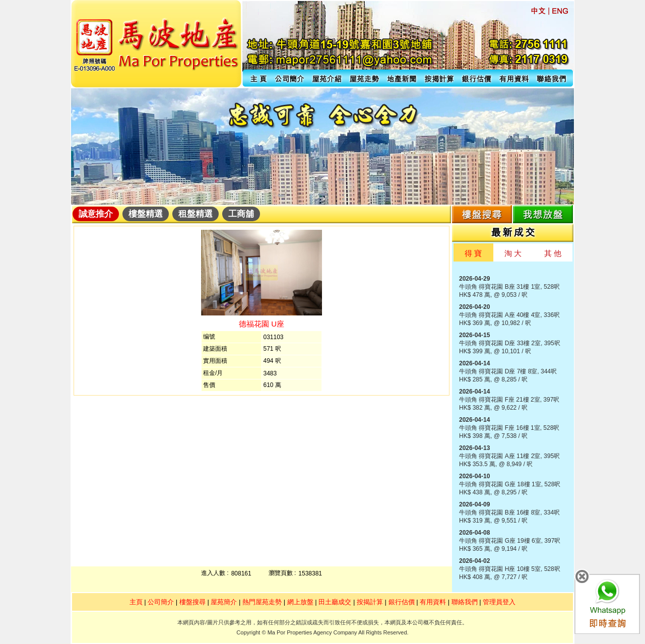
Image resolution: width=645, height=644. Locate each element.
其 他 (553, 253)
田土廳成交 (335, 602)
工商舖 (241, 214)
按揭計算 (370, 602)
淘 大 (513, 253)
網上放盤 (300, 602)
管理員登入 (499, 602)
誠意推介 (96, 214)
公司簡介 (161, 602)
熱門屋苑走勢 (262, 602)
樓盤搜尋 (192, 602)
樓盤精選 (146, 214)
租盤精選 (196, 214)
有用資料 (433, 602)
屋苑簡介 (224, 602)
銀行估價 (402, 602)
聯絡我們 (465, 602)
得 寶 (473, 253)
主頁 (136, 602)
